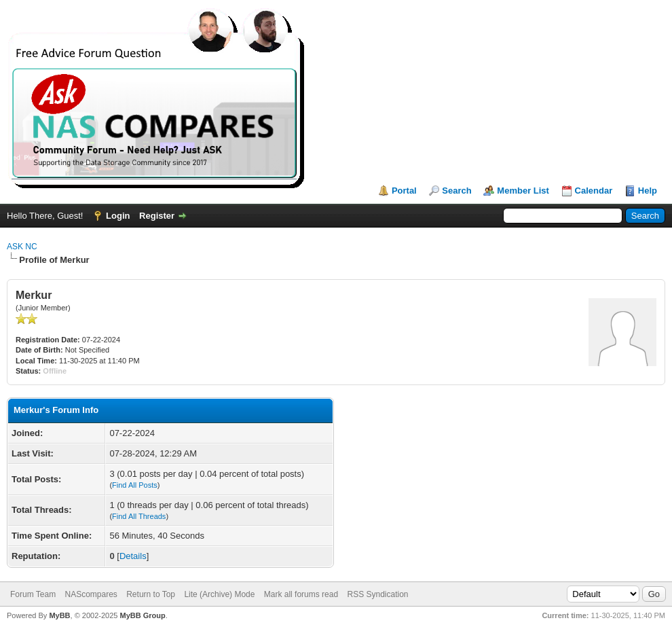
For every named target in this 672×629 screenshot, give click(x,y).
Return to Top (151, 594)
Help (648, 191)
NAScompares (91, 594)
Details (133, 556)
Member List (523, 191)
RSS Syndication (377, 594)
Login (118, 216)
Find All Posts (135, 485)
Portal (404, 191)
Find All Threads (139, 516)
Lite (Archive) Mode (219, 594)
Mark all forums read (301, 594)
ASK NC (22, 247)
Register (157, 216)
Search (456, 191)
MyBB (59, 615)
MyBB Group (142, 615)
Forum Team (33, 594)
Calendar (594, 191)
